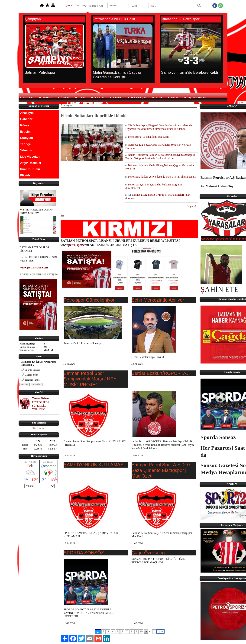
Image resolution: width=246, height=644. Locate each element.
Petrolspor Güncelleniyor (89, 300)
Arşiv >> (193, 206)
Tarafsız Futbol (31, 380)
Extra (159, 97)
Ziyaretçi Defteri (197, 97)
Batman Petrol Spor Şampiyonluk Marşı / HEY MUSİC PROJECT (90, 379)
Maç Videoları (30, 157)
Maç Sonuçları (139, 97)
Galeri (82, 97)
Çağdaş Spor (29, 375)
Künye (25, 125)
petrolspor (75, 245)
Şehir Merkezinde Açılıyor (158, 300)
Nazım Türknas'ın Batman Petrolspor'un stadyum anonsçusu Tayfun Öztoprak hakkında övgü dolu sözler (160, 157)
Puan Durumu (30, 169)
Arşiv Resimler (31, 163)
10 (141, 631)
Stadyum (27, 138)
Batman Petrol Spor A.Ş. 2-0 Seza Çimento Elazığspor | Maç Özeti (161, 470)
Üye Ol (68, 5)
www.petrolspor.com (34, 267)
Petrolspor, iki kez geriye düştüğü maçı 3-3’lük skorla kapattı (161, 177)
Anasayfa (28, 97)
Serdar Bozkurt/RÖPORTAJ (160, 373)
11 (154, 631)
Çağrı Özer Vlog (148, 553)
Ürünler (65, 97)
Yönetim (26, 150)
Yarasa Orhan (40, 398)
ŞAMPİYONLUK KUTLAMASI (94, 465)
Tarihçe (25, 144)
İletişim (25, 132)
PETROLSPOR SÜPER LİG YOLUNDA (41, 406)
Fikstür (25, 175)
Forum (175, 97)
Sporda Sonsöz (30, 370)
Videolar (47, 97)
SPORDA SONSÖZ (84, 553)
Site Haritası (39, 428)
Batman (117, 97)
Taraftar (99, 97)
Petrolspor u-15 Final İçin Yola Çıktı (147, 137)
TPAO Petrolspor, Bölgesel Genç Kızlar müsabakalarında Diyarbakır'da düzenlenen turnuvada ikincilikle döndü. (159, 127)
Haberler (26, 119)
